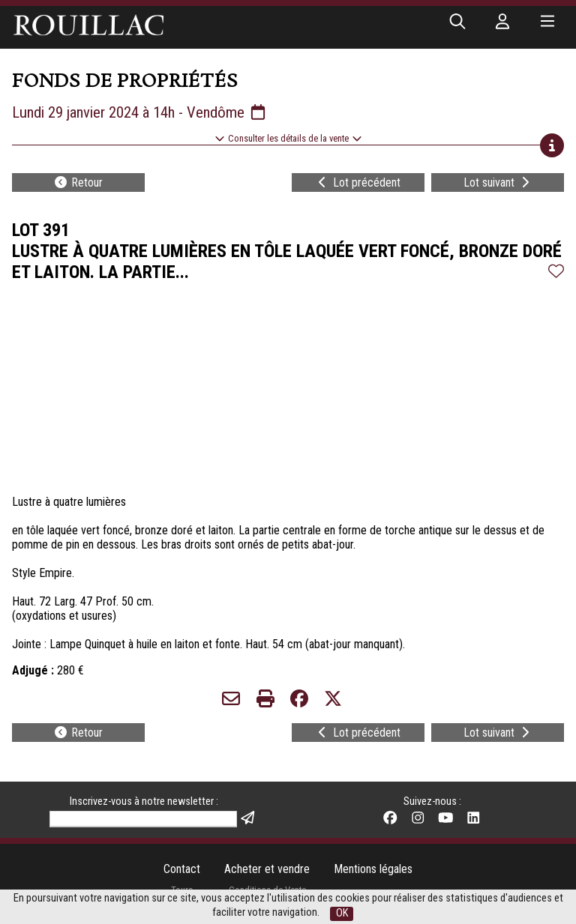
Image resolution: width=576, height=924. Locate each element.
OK (342, 913)
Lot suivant (498, 182)
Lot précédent (358, 182)
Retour (78, 182)
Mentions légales (373, 869)
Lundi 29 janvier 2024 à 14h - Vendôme (140, 112)
